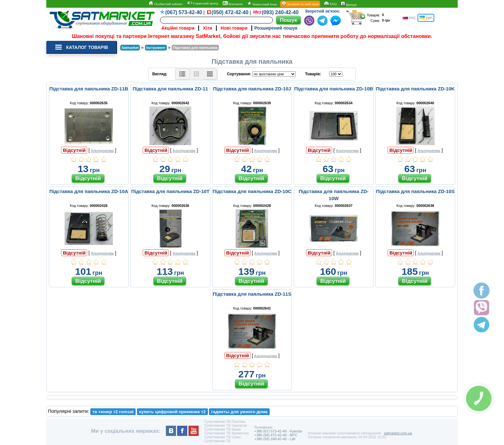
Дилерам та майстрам (300, 4)
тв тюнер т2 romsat (113, 412)
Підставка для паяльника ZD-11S (252, 294)
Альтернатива (102, 151)
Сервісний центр (203, 3)
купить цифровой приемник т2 (172, 412)
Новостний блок (262, 4)
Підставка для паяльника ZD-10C (252, 191)
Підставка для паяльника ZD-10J (252, 89)
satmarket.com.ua (398, 433)
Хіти (207, 28)
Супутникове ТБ (217, 441)
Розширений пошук (276, 28)
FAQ (330, 4)
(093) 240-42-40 (280, 12)
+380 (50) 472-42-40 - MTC (276, 435)
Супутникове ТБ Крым (222, 429)
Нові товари (234, 28)
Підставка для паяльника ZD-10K (415, 89)
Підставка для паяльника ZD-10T (170, 191)
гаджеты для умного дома (239, 412)
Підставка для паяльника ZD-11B (89, 89)
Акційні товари (178, 28)
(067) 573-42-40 (184, 12)
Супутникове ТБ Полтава (225, 422)
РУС (409, 18)
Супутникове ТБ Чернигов (225, 425)
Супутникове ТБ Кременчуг (226, 433)
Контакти (233, 4)
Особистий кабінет (165, 4)
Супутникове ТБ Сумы (222, 437)
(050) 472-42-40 (230, 12)
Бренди (349, 4)
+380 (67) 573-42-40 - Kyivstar (278, 431)
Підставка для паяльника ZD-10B (333, 89)
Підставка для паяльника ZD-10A (89, 191)
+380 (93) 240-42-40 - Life (275, 439)
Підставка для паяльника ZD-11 (170, 89)
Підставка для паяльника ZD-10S (415, 191)
